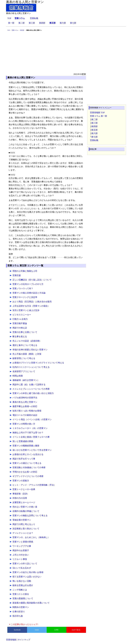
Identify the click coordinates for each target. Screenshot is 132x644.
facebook (17, 630)
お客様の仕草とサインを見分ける (28, 454)
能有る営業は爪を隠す (23, 585)
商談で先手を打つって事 (24, 459)
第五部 (94, 130)
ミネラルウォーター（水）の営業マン (30, 428)
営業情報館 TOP (97, 113)
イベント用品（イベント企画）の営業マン (32, 419)
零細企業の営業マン (22, 520)
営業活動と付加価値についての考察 (29, 467)
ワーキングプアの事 (22, 546)
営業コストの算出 (21, 594)
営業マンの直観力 (21, 481)
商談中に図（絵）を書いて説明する (29, 385)
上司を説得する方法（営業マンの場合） (31, 306)
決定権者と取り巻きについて (26, 529)
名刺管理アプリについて (24, 371)
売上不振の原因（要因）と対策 (27, 354)
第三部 (32, 23)
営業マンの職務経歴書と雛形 (26, 446)
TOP (9, 18)
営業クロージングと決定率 (25, 297)
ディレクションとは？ (23, 533)
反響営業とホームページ (24, 502)
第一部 (11, 23)
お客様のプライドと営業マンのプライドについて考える (38, 363)
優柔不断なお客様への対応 (25, 406)
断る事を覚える (20, 337)
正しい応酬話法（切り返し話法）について (32, 280)
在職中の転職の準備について (26, 511)
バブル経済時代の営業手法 (25, 398)
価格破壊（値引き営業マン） (26, 380)
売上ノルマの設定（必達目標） (27, 341)
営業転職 (34, 18)
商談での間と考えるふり (24, 524)
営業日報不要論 (20, 323)
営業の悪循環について (23, 598)
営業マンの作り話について (25, 564)
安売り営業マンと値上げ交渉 (26, 310)
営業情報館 (11, 640)
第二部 (22, 23)
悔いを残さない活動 (22, 581)
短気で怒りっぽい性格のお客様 (27, 411)
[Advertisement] (66, 53)
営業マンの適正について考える (27, 463)
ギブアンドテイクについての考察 (28, 476)
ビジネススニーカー (22, 315)
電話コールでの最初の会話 (25, 415)
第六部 (63, 23)
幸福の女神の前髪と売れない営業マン (30, 350)
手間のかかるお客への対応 (25, 472)
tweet (37, 630)
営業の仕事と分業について (25, 332)
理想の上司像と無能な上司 (25, 271)
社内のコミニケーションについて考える (31, 367)
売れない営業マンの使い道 (25, 507)
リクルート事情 (20, 559)
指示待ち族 (18, 616)
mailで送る (76, 630)
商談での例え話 (20, 328)
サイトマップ (24, 640)
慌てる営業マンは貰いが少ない (27, 577)
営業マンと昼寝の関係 (23, 542)
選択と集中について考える (25, 345)
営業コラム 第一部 (98, 116)
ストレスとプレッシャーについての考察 (31, 389)
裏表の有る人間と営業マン (25, 402)
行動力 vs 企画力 (20, 319)
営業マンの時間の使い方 (24, 424)
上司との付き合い (21, 555)
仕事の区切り (19, 612)
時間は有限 (18, 376)
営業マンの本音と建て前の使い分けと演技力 (33, 393)
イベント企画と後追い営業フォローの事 (31, 437)
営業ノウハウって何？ (23, 288)
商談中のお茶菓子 (21, 550)
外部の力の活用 (20, 498)
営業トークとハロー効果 (24, 489)
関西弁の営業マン (21, 607)
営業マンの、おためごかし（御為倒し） (31, 537)
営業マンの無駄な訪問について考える (30, 516)
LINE (56, 630)
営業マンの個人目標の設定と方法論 (29, 293)
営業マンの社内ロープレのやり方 (28, 284)
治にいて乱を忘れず (22, 568)
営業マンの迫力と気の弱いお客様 (28, 572)
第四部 (42, 23)
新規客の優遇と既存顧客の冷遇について (31, 603)
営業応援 (17, 275)
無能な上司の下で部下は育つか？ (28, 433)
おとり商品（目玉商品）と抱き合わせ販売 (32, 302)
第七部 (73, 23)
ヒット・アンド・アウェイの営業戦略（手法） (34, 485)
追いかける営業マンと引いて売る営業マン (32, 450)
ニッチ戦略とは (20, 590)
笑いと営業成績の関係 (23, 441)
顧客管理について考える (24, 358)
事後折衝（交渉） (21, 494)
